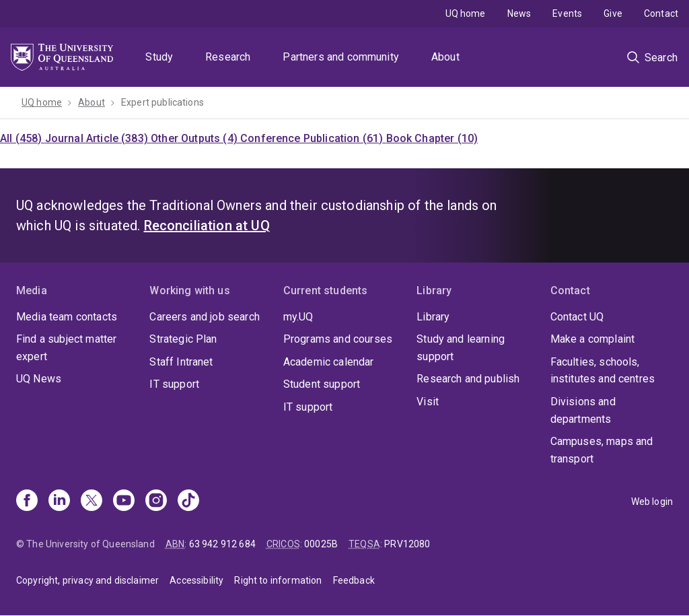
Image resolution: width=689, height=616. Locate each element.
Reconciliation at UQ (207, 226)
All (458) (23, 138)
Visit (428, 402)
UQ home (466, 13)
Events (567, 13)
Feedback (354, 580)
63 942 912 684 (222, 544)
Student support (322, 384)
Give (613, 13)
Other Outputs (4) (195, 138)
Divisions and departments (583, 410)
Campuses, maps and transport (602, 450)
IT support (174, 384)
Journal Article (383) (98, 138)
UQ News (39, 379)
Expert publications (162, 102)
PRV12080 (407, 544)
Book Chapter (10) (432, 138)
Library (433, 317)
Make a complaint (593, 339)
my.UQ (298, 317)
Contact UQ (577, 317)
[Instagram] (156, 502)
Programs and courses (338, 339)
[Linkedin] (59, 502)
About (445, 57)
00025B (321, 544)
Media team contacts (67, 317)
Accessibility (196, 580)
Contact (661, 13)
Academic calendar (329, 362)
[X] (92, 502)
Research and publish (468, 379)
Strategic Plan (183, 339)
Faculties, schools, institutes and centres (603, 371)
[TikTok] (188, 502)
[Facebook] (27, 502)
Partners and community (341, 57)
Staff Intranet (181, 362)
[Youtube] (124, 502)
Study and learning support (461, 348)
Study (159, 57)
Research (228, 57)
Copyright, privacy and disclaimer (87, 580)
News (519, 13)
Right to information (278, 580)
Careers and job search (205, 317)
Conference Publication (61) (313, 138)
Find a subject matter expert (66, 348)
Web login (652, 502)
